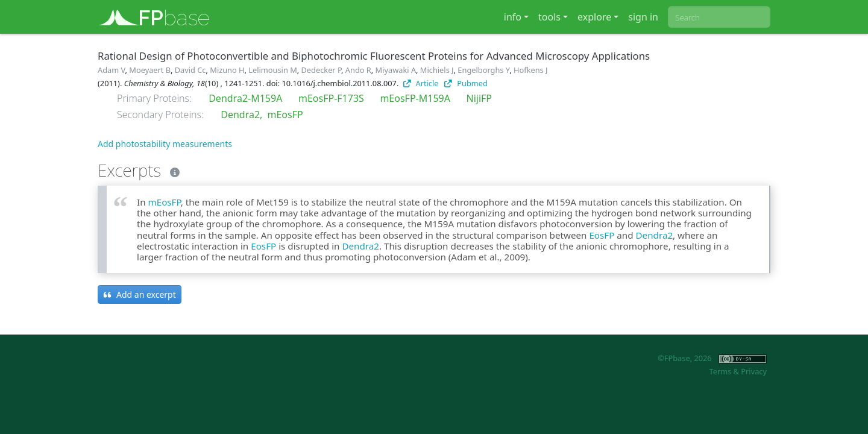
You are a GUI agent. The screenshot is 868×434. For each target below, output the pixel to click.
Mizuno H (227, 70)
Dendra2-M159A (245, 98)
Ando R (358, 70)
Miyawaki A (396, 70)
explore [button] (594, 17)
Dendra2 (655, 235)
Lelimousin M (272, 70)
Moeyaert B (150, 70)
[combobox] (719, 17)
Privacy (754, 371)
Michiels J (437, 70)
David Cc (190, 70)
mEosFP (285, 115)
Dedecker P (322, 70)
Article (421, 83)
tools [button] (549, 17)
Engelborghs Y (483, 70)
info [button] (513, 17)
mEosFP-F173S (331, 98)
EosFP (602, 235)
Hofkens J (531, 70)
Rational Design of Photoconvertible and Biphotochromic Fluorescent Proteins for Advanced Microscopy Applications (374, 56)
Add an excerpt (140, 294)
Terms (720, 371)
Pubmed (466, 83)
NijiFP (480, 98)
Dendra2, (241, 115)
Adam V (112, 70)
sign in (643, 17)
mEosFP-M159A (415, 98)
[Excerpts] (172, 170)
